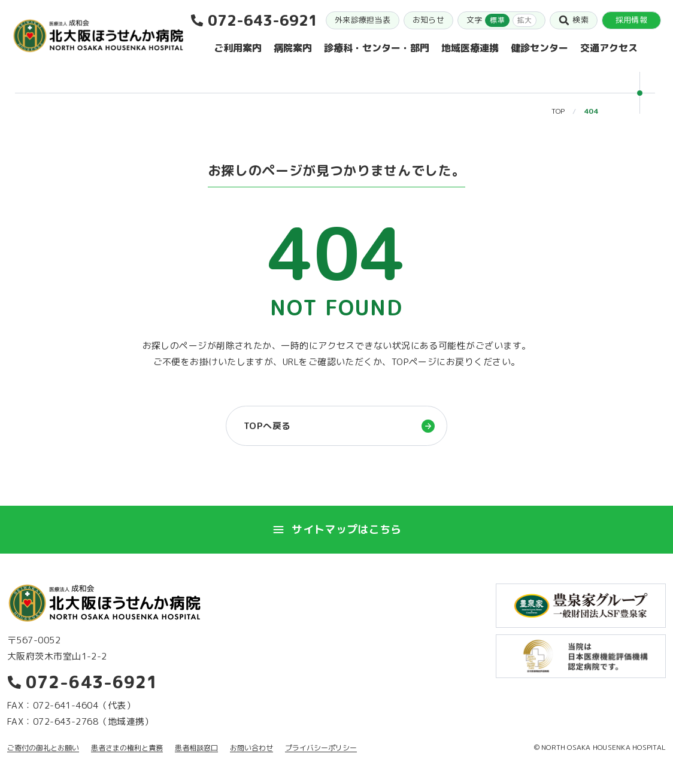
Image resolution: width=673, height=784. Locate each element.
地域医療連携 (470, 48)
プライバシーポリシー (321, 748)
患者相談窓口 (196, 748)
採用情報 (631, 20)
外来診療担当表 (363, 20)
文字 (502, 20)
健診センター (539, 48)
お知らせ (428, 20)
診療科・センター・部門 (377, 48)
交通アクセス (609, 48)
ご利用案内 (238, 48)
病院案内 (293, 48)
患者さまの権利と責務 (127, 748)
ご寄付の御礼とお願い (43, 748)
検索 (574, 20)
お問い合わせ (251, 748)
